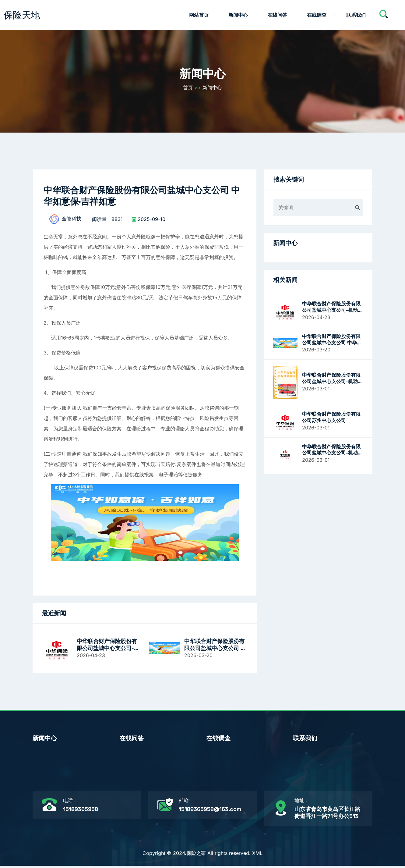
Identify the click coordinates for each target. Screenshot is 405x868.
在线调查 (317, 15)
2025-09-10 (149, 221)
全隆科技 (64, 221)
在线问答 (277, 15)
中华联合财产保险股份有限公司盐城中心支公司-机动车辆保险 (108, 647)
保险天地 (22, 15)
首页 (188, 88)
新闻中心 (238, 15)
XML (257, 855)
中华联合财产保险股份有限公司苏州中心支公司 (331, 418)
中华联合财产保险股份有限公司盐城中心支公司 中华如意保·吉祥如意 (215, 647)
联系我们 (356, 15)
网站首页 (199, 15)
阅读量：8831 (107, 221)
